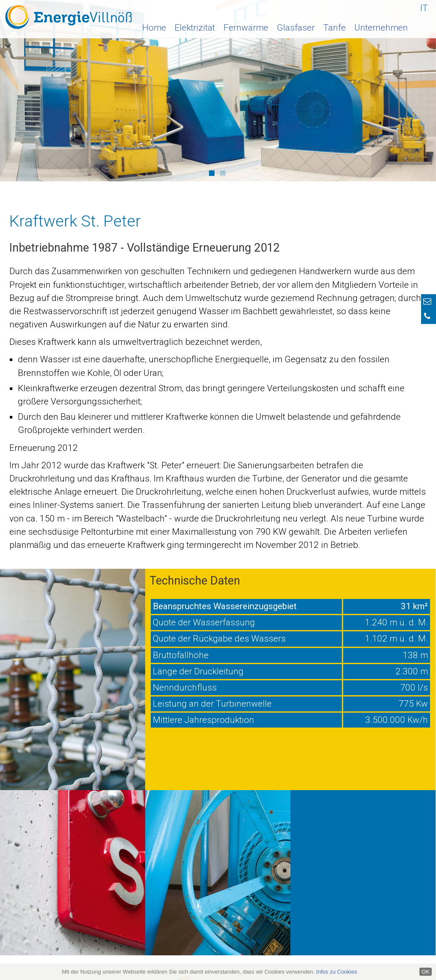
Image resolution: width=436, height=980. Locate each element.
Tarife (334, 28)
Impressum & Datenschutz (250, 949)
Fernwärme (246, 28)
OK (426, 972)
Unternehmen (381, 28)
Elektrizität (195, 28)
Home (154, 28)
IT (424, 8)
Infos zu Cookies (337, 972)
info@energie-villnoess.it (69, 880)
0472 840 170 (399, 898)
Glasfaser (296, 28)
